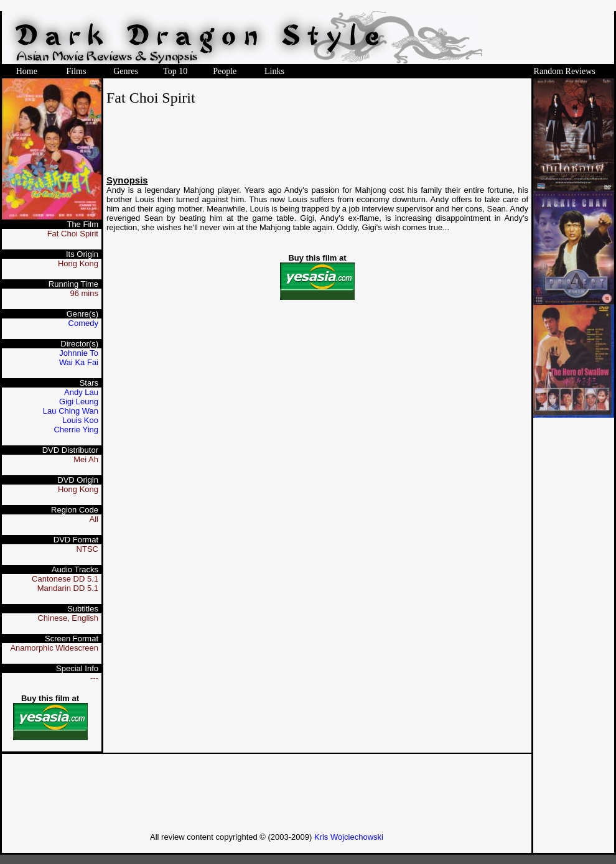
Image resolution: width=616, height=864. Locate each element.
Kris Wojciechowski (349, 837)
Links (274, 71)
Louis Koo (80, 420)
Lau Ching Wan (71, 411)
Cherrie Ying (76, 430)
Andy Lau (81, 392)
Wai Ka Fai (79, 362)
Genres (126, 71)
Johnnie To (79, 353)
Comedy (83, 323)
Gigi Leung (79, 402)
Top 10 (175, 71)
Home (27, 71)
